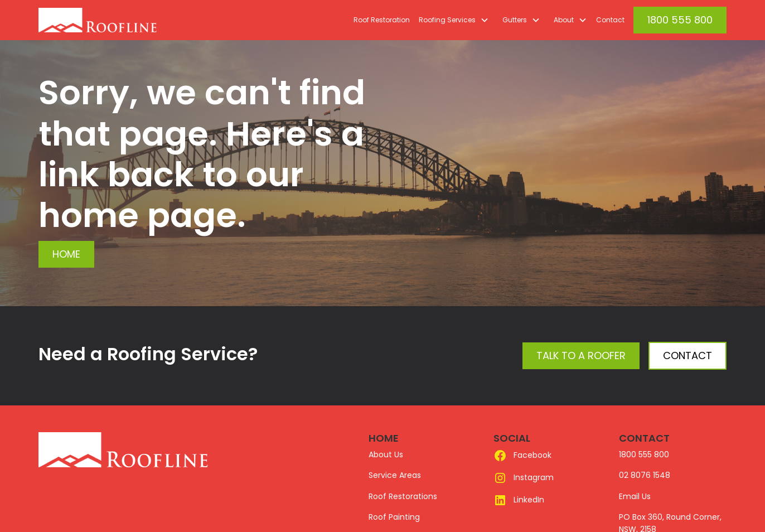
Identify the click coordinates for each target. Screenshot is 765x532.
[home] (123, 20)
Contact (610, 20)
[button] (452, 20)
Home (66, 254)
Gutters (515, 20)
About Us (386, 454)
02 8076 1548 (645, 475)
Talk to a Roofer (581, 356)
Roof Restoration (382, 20)
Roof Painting (394, 517)
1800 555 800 (680, 20)
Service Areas (395, 475)
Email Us (635, 496)
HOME (384, 438)
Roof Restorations (403, 496)
